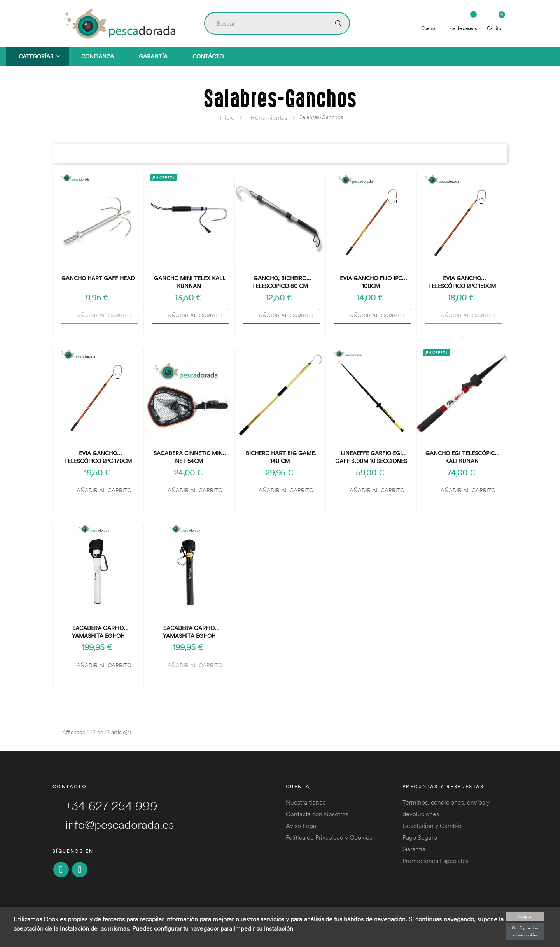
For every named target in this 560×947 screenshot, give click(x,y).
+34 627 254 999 (105, 806)
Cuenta (428, 23)
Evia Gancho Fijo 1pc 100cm (371, 282)
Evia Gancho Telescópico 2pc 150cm (462, 282)
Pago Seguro (420, 837)
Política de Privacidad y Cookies (329, 837)
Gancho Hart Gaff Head (98, 278)
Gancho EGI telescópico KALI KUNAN (462, 457)
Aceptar (525, 916)
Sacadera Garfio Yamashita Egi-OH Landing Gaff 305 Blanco (98, 632)
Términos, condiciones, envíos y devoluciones (446, 808)
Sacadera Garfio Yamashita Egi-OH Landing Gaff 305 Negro (189, 632)
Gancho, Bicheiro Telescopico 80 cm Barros (280, 282)
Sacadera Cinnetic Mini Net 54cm (189, 457)
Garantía (414, 849)
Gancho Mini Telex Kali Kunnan (189, 282)
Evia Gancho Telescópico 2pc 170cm (98, 457)
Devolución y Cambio (432, 826)
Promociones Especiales (436, 861)
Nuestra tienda (306, 802)
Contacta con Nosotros (317, 814)
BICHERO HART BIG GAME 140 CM (280, 457)
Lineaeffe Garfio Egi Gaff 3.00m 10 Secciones (371, 457)
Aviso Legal (302, 826)
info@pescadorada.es (113, 824)
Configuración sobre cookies (525, 931)
